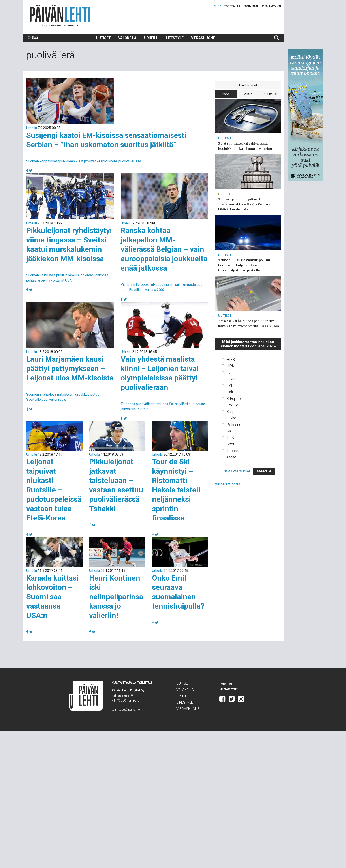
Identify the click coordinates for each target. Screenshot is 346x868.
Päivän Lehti (60, 16)
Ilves (230, 373)
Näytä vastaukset (237, 471)
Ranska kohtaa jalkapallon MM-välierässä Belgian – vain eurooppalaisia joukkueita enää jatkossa (164, 249)
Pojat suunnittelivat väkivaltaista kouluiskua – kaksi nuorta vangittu (245, 146)
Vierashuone (203, 38)
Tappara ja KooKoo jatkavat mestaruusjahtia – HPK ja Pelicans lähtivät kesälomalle (244, 204)
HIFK (231, 360)
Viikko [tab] (248, 94)
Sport (231, 444)
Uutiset (103, 38)
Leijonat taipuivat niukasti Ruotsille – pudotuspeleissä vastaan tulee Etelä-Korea (54, 490)
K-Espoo (234, 399)
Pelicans (234, 425)
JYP (230, 386)
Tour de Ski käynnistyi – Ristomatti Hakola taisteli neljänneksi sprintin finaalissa (176, 490)
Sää (33, 38)
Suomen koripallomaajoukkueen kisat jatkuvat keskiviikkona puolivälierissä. (84, 161)
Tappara (233, 451)
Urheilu (151, 38)
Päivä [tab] (226, 94)
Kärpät (232, 412)
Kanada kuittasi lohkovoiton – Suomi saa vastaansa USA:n (52, 597)
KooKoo (233, 405)
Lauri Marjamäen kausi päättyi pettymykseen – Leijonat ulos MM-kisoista (70, 368)
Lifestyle (175, 38)
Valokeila (127, 38)
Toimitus (251, 6)
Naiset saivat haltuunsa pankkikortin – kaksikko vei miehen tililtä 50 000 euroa (249, 324)
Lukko (231, 418)
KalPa (231, 392)
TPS (230, 438)
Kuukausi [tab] (270, 94)
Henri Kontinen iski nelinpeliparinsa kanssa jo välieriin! (116, 597)
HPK (230, 366)
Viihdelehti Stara (228, 484)
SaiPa (231, 431)
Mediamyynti (272, 6)
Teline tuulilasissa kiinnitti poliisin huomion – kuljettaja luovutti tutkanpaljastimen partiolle (244, 265)
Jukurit (232, 379)
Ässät (231, 457)
